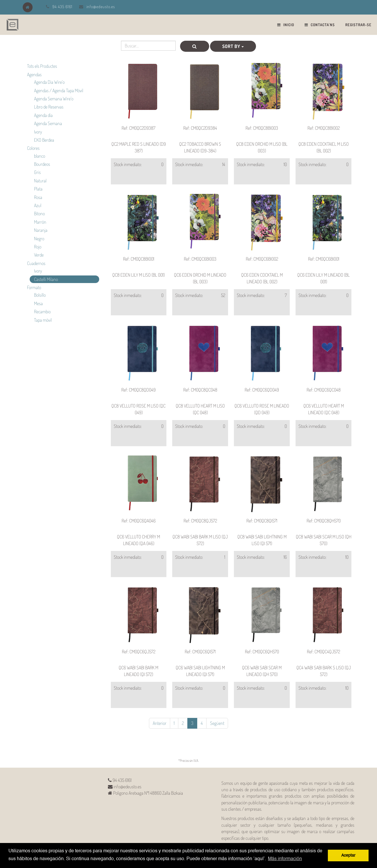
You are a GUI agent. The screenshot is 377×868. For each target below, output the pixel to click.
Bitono (39, 214)
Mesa (38, 303)
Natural (40, 181)
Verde (39, 255)
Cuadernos (36, 263)
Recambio (42, 312)
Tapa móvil (43, 320)
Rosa (38, 197)
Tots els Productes (42, 66)
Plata (38, 189)
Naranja (41, 230)
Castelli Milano (46, 279)
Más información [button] (285, 859)
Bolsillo (40, 295)
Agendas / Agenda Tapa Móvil (59, 90)
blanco (40, 156)
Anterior (160, 723)
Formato (34, 287)
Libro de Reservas (49, 107)
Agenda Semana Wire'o (54, 99)
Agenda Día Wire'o (49, 82)
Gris (37, 172)
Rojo (38, 247)
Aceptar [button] (348, 855)
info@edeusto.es (101, 7)
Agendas (34, 74)
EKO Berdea (44, 140)
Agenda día (43, 115)
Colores (33, 148)
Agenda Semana (48, 123)
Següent (217, 723)
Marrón (40, 222)
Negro (39, 239)
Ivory (38, 132)
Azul (38, 205)
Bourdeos (42, 164)
